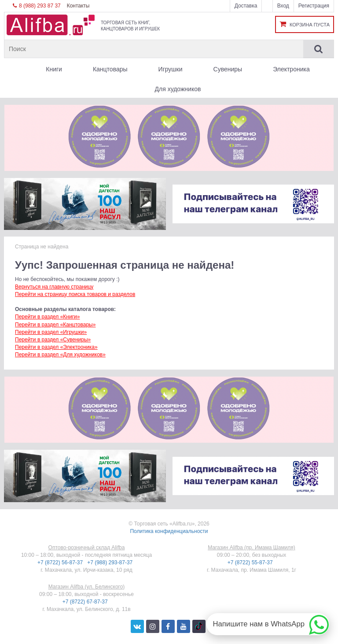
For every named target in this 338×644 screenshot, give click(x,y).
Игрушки (171, 69)
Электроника (291, 69)
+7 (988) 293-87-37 (110, 563)
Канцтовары (110, 69)
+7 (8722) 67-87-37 (86, 602)
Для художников (178, 89)
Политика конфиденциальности (169, 531)
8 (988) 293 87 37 (37, 6)
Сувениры (228, 69)
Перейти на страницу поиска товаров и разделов (75, 294)
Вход (283, 6)
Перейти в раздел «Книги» (47, 317)
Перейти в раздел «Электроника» (56, 347)
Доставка (246, 6)
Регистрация (314, 6)
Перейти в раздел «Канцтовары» (55, 325)
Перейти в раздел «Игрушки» (51, 332)
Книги (54, 69)
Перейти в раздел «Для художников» (60, 355)
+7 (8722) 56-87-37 (61, 563)
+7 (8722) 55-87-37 (251, 563)
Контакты (78, 6)
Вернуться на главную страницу (54, 287)
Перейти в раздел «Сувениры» (53, 340)
